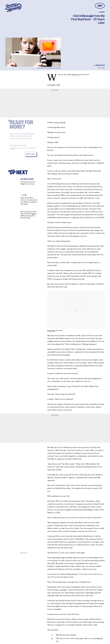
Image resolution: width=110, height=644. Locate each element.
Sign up (29, 155)
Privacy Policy (12, 150)
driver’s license (60, 122)
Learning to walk (54, 85)
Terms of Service (32, 149)
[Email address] (24, 146)
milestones (76, 75)
